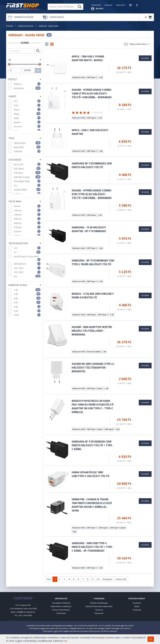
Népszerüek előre (137, 44)
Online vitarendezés (61, 610)
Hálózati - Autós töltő (49, 26)
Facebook (137, 603)
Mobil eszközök (26, 26)
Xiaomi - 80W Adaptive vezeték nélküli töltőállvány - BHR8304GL (92, 331)
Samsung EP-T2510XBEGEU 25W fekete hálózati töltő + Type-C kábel (92, 445)
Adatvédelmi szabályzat (61, 606)
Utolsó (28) (121, 579)
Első (49, 579)
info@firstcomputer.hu (26, 612)
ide (66, 641)
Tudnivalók (96, 5)
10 (98, 579)
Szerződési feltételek (61, 603)
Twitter (137, 606)
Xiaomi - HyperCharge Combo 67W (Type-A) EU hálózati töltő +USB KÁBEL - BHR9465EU (92, 194)
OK (38, 70)
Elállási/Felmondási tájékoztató (99, 606)
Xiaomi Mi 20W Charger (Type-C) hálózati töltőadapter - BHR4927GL (93, 368)
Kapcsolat (121, 5)
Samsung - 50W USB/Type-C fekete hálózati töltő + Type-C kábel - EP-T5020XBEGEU (92, 547)
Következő (107, 579)
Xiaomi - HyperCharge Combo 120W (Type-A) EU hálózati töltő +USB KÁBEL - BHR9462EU (92, 93)
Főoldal (10, 26)
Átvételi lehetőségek (99, 603)
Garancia (108, 5)
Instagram (137, 610)
